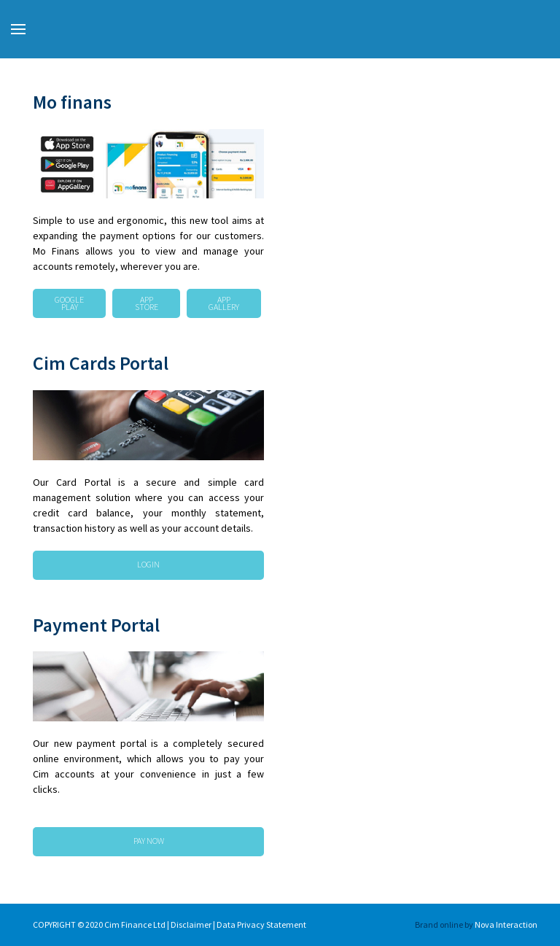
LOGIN (148, 564)
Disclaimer (192, 924)
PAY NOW (149, 841)
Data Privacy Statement (262, 924)
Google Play (69, 303)
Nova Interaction (506, 924)
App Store (147, 303)
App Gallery (224, 303)
